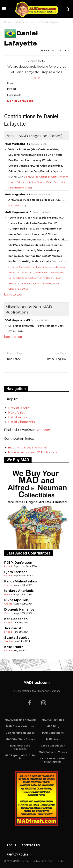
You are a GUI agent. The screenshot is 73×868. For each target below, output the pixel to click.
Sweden (8, 641)
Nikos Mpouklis (16, 600)
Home (7, 22)
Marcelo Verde (27, 267)
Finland (8, 622)
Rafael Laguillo (56, 359)
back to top (13, 294)
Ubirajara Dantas (36, 182)
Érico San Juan (17, 205)
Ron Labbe (14, 359)
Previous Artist (19, 408)
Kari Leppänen (16, 619)
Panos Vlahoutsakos (21, 581)
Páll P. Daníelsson (18, 563)
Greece (8, 585)
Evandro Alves (43, 283)
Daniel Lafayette (20, 101)
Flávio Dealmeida (56, 182)
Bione (27, 177)
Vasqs (28, 188)
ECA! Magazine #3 (17, 320)
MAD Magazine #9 (17, 194)
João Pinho (42, 267)
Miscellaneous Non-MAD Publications (33, 452)
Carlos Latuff (27, 283)
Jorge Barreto (16, 188)
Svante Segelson (18, 638)
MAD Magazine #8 (17, 144)
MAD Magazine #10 (18, 212)
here (36, 77)
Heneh (12, 182)
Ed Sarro (13, 267)
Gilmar (21, 182)
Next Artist (16, 413)
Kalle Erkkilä (14, 647)
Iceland (8, 566)
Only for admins (18, 379)
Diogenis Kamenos (19, 609)
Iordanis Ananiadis (19, 591)
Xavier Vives (41, 272)
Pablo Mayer (56, 272)
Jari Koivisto (14, 628)
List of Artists (18, 417)
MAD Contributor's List (26, 22)
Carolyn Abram (24, 272)
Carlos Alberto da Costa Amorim (50, 177)
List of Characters (21, 422)
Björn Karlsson (16, 572)
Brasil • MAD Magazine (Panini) (28, 447)
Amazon (44, 430)
